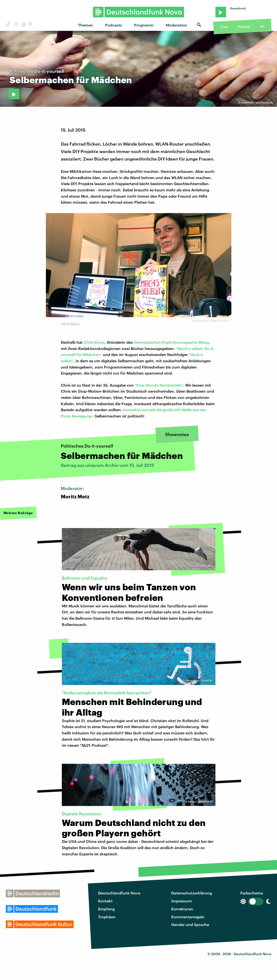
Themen (85, 25)
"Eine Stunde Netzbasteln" (159, 385)
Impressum (182, 901)
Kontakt (105, 901)
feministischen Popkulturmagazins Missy (171, 342)
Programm (144, 25)
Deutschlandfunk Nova (119, 893)
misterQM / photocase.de (257, 103)
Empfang (106, 909)
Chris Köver (94, 342)
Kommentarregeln (188, 917)
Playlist (244, 27)
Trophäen (107, 917)
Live (224, 27)
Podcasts (114, 25)
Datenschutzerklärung (192, 893)
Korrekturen (182, 909)
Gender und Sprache (190, 924)
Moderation (176, 25)
